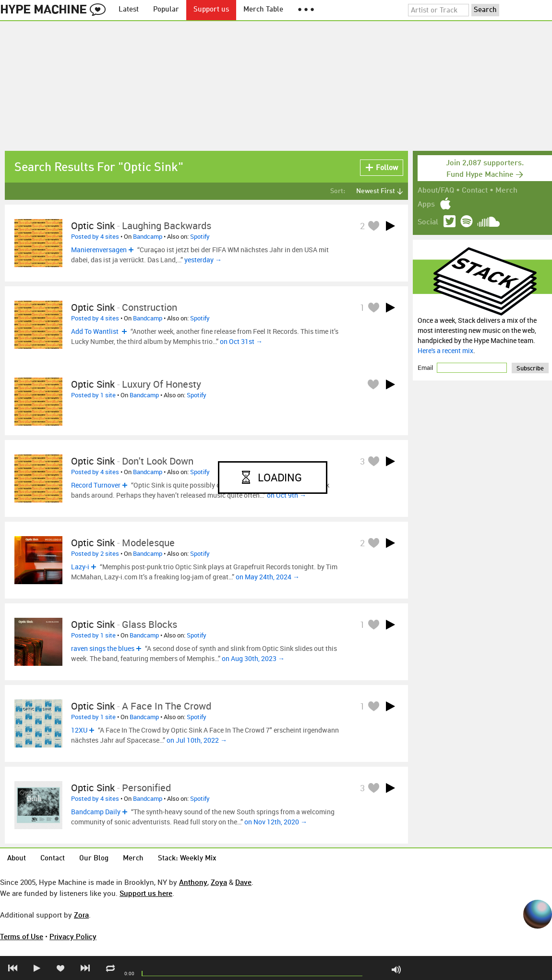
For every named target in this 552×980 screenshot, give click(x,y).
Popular (166, 10)
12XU (79, 730)
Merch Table (263, 10)
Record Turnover (96, 485)
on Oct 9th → (287, 495)
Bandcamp (148, 236)
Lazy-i (80, 567)
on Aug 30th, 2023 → (253, 658)
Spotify (200, 236)
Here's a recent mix (445, 350)
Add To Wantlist (96, 331)
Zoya (219, 882)
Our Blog (94, 859)
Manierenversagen (99, 250)
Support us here (146, 893)
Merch (506, 191)
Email (426, 367)
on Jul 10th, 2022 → (197, 740)
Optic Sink (93, 226)
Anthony (193, 882)
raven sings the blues (103, 648)
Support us (211, 10)
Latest (129, 10)
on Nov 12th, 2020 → (276, 822)
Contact (475, 191)
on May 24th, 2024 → (268, 577)
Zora (81, 915)
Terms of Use (22, 936)
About (17, 859)
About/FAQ (436, 191)
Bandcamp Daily (96, 812)
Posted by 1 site (93, 395)
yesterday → (203, 260)
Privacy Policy (73, 936)
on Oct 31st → (241, 341)
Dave (243, 882)
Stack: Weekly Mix (187, 859)
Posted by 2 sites (95, 553)
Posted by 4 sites (95, 236)
